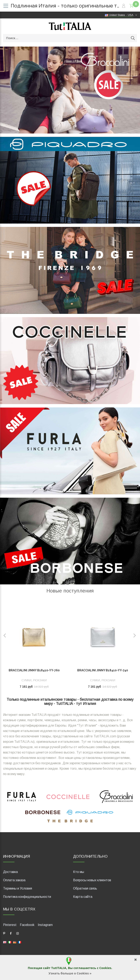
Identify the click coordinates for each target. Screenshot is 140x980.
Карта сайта (83, 897)
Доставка (10, 872)
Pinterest (10, 925)
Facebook (27, 925)
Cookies (105, 968)
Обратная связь (85, 888)
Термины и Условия (18, 888)
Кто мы (79, 872)
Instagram (45, 925)
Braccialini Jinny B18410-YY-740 (103, 670)
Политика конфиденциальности (27, 897)
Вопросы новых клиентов (92, 880)
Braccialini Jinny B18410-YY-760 (34, 670)
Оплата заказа (14, 880)
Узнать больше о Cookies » (70, 973)
